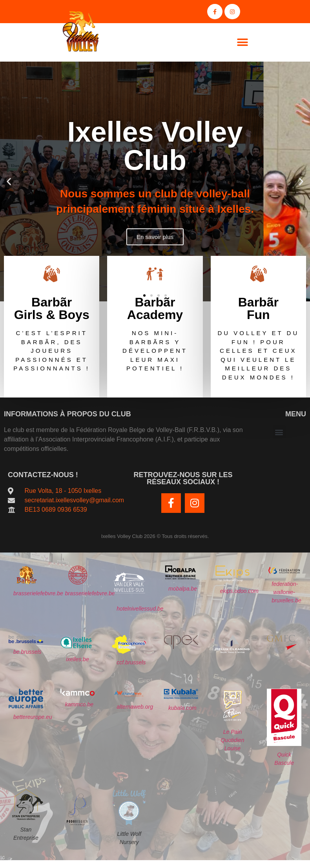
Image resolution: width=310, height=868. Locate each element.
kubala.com (182, 708)
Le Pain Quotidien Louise (232, 740)
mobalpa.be (183, 589)
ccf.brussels (131, 662)
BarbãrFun (258, 308)
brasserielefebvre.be (38, 594)
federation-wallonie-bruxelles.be (286, 593)
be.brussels (27, 652)
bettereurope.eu (33, 717)
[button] (242, 42)
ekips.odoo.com (239, 591)
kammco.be (79, 704)
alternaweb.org (135, 707)
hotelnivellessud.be (140, 609)
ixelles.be (77, 659)
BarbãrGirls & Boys (52, 308)
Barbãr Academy (155, 308)
